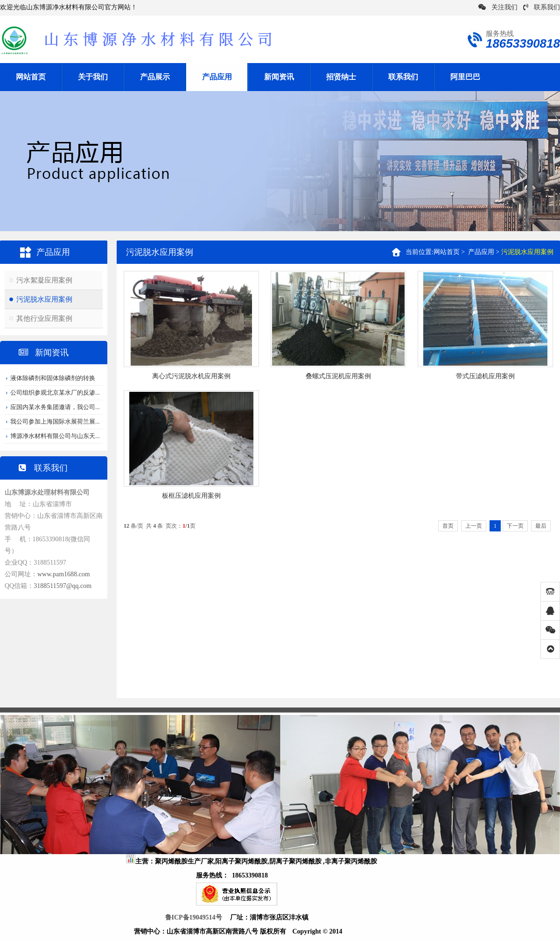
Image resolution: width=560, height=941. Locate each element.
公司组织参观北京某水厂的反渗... (55, 393)
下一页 (515, 526)
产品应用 (217, 77)
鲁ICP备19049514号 (194, 917)
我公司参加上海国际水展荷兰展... (55, 421)
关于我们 (93, 77)
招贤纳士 (341, 77)
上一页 (474, 526)
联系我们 (542, 7)
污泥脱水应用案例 (44, 299)
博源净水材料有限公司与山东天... (55, 436)
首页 (448, 526)
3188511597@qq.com (63, 586)
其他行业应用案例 (44, 318)
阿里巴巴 (465, 77)
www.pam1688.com (64, 574)
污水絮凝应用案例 (44, 280)
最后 (541, 526)
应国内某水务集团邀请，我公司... (55, 407)
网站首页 (31, 77)
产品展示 (155, 77)
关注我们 (498, 7)
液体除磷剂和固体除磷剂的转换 (53, 378)
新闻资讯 (279, 77)
